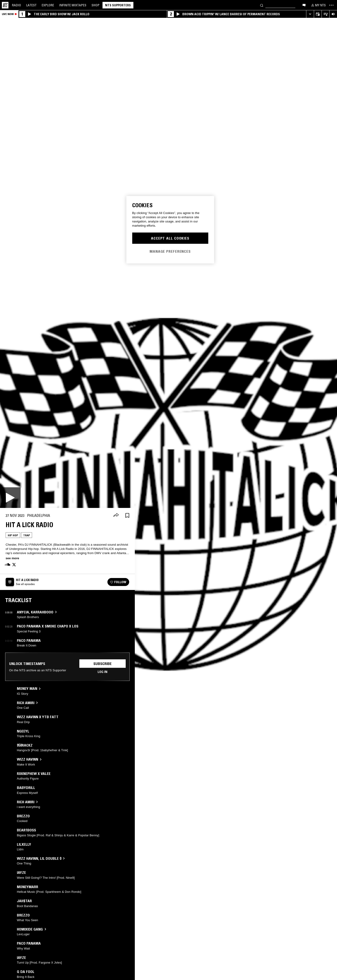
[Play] (10, 498)
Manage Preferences (170, 251)
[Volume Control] (333, 14)
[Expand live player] (310, 14)
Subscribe (103, 664)
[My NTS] (318, 5)
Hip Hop (13, 535)
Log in (103, 672)
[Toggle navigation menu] (331, 5)
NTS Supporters (118, 5)
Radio (16, 5)
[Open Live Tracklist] (325, 14)
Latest (31, 5)
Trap (27, 535)
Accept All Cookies (170, 238)
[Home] (5, 5)
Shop (95, 5)
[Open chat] (304, 5)
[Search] (262, 5)
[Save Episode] (127, 516)
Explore (48, 5)
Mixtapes (73, 5)
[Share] (116, 515)
